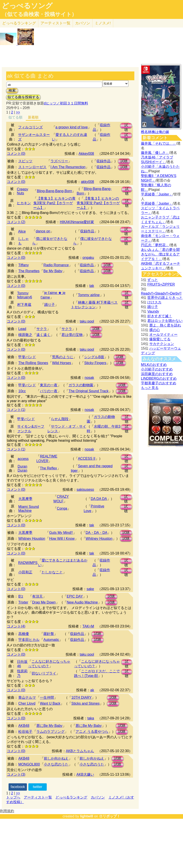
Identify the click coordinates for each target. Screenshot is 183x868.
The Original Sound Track (88, 391)
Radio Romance (56, 265)
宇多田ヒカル (29, 640)
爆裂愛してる (160, 339)
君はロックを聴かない (165, 321)
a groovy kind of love (72, 127)
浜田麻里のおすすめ (157, 374)
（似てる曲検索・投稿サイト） (39, 14)
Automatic (51, 640)
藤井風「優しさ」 (155, 153)
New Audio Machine (82, 602)
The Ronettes (29, 271)
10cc (22, 391)
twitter (38, 787)
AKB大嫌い (85, 774)
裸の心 (155, 330)
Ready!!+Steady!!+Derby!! (161, 293)
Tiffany (23, 265)
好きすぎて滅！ (160, 316)
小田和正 (25, 572)
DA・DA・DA (97, 533)
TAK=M (88, 626)
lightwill (87, 816)
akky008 (87, 182)
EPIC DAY (75, 596)
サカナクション (162, 344)
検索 (12, 90)
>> (18, 112)
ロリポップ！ (110, 816)
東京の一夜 (49, 385)
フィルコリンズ (30, 127)
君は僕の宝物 (72, 335)
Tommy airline (89, 295)
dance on (43, 231)
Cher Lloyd (27, 703)
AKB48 (24, 726)
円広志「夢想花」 (155, 245)
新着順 (33, 117)
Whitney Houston (32, 539)
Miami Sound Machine (29, 509)
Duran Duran (22, 468)
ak (92, 690)
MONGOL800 (29, 764)
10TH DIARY (81, 697)
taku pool (87, 321)
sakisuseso (85, 490)
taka (91, 718)
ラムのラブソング (50, 732)
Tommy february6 (25, 295)
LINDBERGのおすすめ (159, 378)
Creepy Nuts (22, 191)
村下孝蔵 (24, 305)
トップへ (13, 797)
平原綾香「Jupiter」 (157, 194)
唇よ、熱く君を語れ (165, 325)
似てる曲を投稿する (23, 97)
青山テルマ (27, 697)
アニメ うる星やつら (92, 732)
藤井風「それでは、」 (159, 143)
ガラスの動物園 (81, 385)
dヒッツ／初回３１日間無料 (66, 103)
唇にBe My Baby (49, 726)
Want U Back (50, 703)
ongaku (88, 258)
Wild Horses (61, 363)
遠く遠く (43, 335)
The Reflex (48, 468)
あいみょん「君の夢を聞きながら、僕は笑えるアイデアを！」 (160, 254)
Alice (22, 231)
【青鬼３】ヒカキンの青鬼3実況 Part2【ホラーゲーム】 (54, 203)
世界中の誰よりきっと (165, 298)
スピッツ (25, 161)
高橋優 (24, 634)
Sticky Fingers (95, 363)
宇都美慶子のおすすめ (159, 383)
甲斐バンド (27, 357)
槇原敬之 (25, 335)
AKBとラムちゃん (80, 751)
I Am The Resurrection (68, 167)
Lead (22, 329)
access (23, 459)
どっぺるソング (27, 6)
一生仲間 (47, 697)
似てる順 (15, 117)
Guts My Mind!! (61, 533)
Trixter (23, 602)
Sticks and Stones (85, 703)
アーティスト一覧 (38, 797)
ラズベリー (59, 161)
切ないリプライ (44, 673)
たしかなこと (52, 572)
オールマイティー (163, 335)
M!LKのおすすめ (154, 365)
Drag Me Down (44, 602)
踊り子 (50, 305)
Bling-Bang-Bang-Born (54, 191)
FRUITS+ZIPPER (161, 284)
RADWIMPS (28, 563)
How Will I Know (62, 539)
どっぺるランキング (71, 797)
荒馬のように (63, 357)
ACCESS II (87, 459)
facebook (18, 787)
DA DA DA (99, 499)
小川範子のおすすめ (157, 369)
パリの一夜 (49, 391)
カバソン (83, 23)
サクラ (42, 329)
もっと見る (150, 388)
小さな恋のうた (56, 764)
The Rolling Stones (33, 363)
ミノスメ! (103, 23)
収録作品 (104, 161)
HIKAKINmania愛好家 (77, 222)
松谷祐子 (25, 732)
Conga (62, 508)
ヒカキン (24, 203)
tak (92, 286)
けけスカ (154, 302)
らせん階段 (60, 419)
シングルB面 (94, 357)
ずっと (153, 280)
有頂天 (37, 596)
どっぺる (19, 23)
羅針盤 (49, 634)
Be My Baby (53, 271)
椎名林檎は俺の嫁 (155, 132)
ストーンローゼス (32, 167)
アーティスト (55, 23)
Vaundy (153, 311)
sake (90, 589)
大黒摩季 (25, 499)
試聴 (126, 126)
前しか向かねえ (56, 758)
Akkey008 (86, 154)
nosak (89, 378)
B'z (21, 596)
